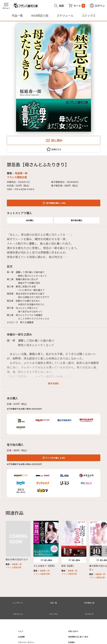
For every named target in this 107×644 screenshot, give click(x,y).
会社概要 (21, 637)
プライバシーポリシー (26, 642)
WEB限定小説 (40, 15)
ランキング (89, 614)
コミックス (89, 15)
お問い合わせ (73, 631)
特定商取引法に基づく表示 (78, 637)
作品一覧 (17, 15)
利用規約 (71, 642)
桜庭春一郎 (21, 173)
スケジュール (65, 15)
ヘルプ (20, 631)
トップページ (18, 603)
